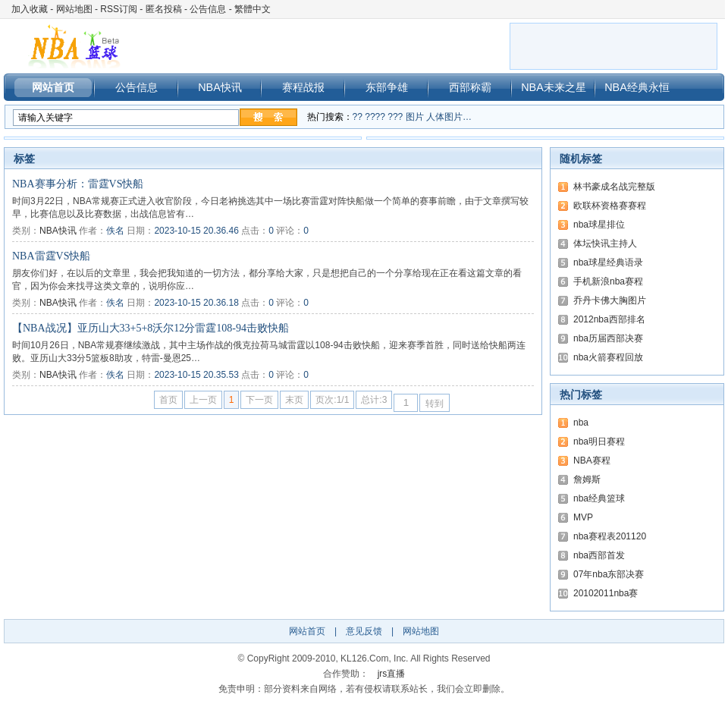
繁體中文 (253, 9)
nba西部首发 (599, 555)
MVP (583, 517)
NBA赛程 (592, 460)
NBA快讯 (220, 87)
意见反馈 (364, 631)
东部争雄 (387, 87)
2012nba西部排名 (609, 319)
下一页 (259, 400)
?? (358, 117)
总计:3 (374, 400)
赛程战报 (303, 87)
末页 (294, 400)
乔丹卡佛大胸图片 (610, 300)
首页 (168, 400)
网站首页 (53, 87)
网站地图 (74, 9)
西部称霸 (470, 87)
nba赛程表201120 (610, 536)
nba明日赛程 (599, 442)
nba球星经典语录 (608, 262)
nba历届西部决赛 (608, 338)
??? (395, 117)
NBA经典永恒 (637, 87)
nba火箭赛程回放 (608, 357)
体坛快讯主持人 (605, 244)
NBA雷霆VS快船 (51, 256)
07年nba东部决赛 (609, 574)
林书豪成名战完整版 (614, 187)
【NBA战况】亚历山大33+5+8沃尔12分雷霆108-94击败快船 (151, 328)
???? (375, 117)
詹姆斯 (587, 479)
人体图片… (449, 117)
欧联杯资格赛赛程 (610, 206)
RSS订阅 (119, 9)
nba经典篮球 (599, 498)
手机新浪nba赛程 (608, 281)
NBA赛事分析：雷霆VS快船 (78, 184)
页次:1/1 (332, 400)
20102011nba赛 (606, 593)
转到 (435, 404)
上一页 (203, 400)
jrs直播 (392, 674)
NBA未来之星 (554, 87)
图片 (415, 117)
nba (581, 423)
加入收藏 (30, 9)
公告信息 (208, 9)
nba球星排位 (599, 225)
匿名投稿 (164, 9)
